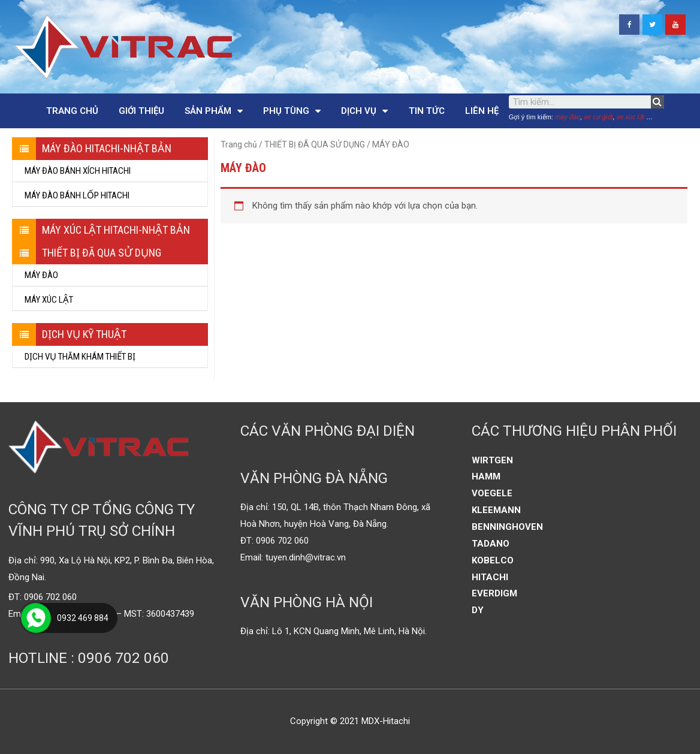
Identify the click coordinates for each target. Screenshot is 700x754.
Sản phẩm (214, 111)
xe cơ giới (598, 117)
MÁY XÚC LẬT (49, 300)
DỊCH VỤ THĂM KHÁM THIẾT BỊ (80, 357)
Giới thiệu (141, 111)
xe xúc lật (630, 117)
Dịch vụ (364, 111)
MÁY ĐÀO (41, 275)
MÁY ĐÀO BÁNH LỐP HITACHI (77, 195)
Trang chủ (72, 111)
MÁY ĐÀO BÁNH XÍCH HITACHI (78, 171)
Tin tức (427, 111)
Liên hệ (482, 111)
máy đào (568, 117)
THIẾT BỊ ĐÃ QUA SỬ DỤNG (315, 144)
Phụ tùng (292, 111)
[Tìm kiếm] (657, 102)
